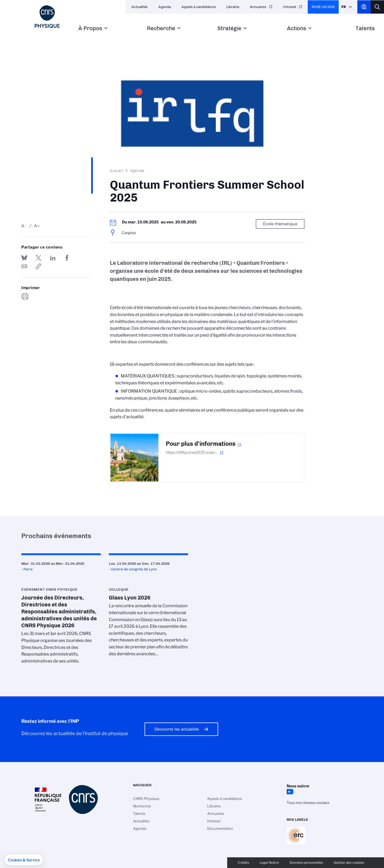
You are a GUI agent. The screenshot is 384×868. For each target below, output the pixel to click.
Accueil (117, 171)
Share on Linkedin (53, 258)
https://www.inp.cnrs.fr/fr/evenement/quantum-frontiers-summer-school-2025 (38, 266)
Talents (365, 28)
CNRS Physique (146, 799)
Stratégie (229, 28)
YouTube (289, 792)
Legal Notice (269, 863)
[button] (24, 860)
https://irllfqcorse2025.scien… (192, 452)
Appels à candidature (199, 7)
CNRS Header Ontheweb (364, 7)
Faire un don (323, 7)
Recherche (161, 28)
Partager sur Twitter (38, 258)
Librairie (233, 7)
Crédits (243, 863)
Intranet (290, 7)
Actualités (140, 7)
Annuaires (258, 7)
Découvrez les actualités (177, 729)
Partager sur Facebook (67, 258)
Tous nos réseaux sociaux (308, 803)
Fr (344, 7)
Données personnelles (306, 863)
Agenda (165, 7)
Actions (297, 28)
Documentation (220, 828)
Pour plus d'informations (201, 444)
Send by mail (24, 266)
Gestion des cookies (349, 863)
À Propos (90, 28)
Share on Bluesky (24, 258)
